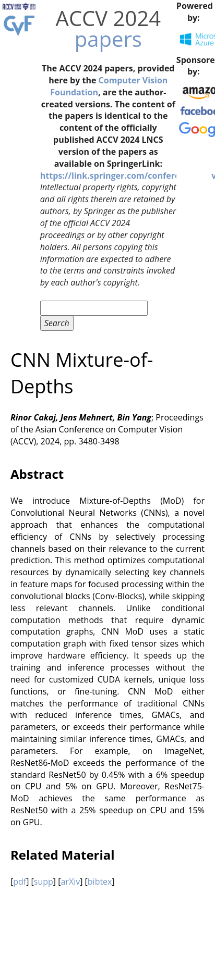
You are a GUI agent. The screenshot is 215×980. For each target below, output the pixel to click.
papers (108, 39)
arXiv (70, 882)
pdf (20, 882)
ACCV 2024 (108, 18)
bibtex (100, 882)
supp (44, 882)
